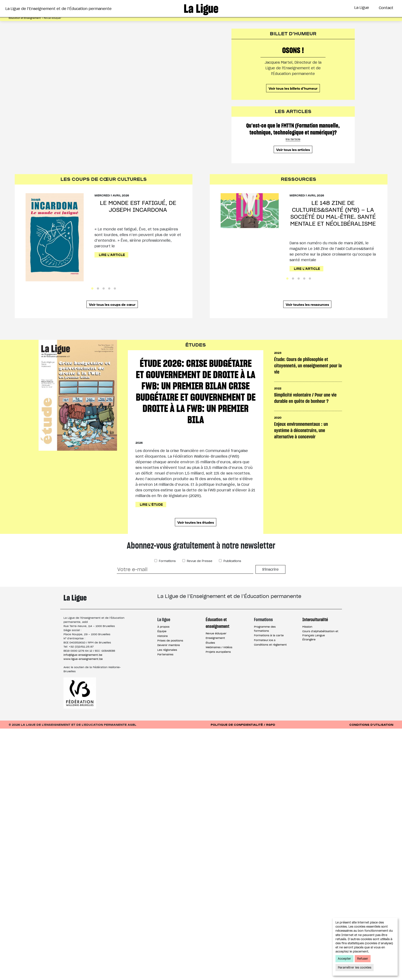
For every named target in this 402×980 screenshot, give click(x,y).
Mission (307, 627)
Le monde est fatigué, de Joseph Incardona (138, 206)
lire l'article (293, 139)
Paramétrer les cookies (355, 968)
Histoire (163, 636)
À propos (163, 627)
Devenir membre (169, 645)
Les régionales (167, 650)
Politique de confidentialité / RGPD (243, 725)
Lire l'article (112, 255)
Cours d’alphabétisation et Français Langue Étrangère (320, 635)
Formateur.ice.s (265, 640)
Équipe (162, 631)
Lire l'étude (151, 504)
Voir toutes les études (196, 522)
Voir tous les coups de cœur (112, 304)
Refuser (363, 959)
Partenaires (165, 654)
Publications (232, 561)
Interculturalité (315, 620)
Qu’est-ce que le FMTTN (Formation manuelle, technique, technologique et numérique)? (293, 129)
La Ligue (362, 8)
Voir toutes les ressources (307, 304)
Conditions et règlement (270, 645)
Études (210, 643)
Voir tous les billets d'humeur (293, 88)
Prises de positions (170, 641)
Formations (167, 561)
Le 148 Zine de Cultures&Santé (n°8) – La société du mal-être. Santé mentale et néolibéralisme (333, 213)
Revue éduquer (216, 633)
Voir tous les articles (293, 149)
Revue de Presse (199, 561)
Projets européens (218, 652)
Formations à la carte (269, 635)
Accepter (344, 959)
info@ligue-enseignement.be (83, 655)
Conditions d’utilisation (371, 725)
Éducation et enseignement (217, 623)
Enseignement (215, 638)
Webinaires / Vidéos (219, 647)
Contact (386, 8)
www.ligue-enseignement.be (83, 659)
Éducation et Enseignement (25, 18)
